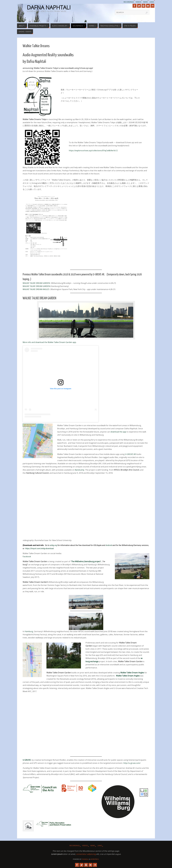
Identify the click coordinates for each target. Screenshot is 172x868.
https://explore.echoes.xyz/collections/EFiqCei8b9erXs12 (93, 151)
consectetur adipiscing (86, 854)
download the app (118, 432)
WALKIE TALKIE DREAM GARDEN (36, 283)
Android (109, 545)
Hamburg (29, 631)
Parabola (85, 859)
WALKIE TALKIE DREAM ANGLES (36, 289)
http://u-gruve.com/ (132, 763)
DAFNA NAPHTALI (49, 7)
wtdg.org (54, 545)
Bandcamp (80, 470)
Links (152, 2)
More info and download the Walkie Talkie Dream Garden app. (50, 342)
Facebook (27, 556)
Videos (138, 2)
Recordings (129, 2)
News (145, 2)
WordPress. (95, 859)
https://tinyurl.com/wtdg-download (39, 548)
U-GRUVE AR (130, 454)
